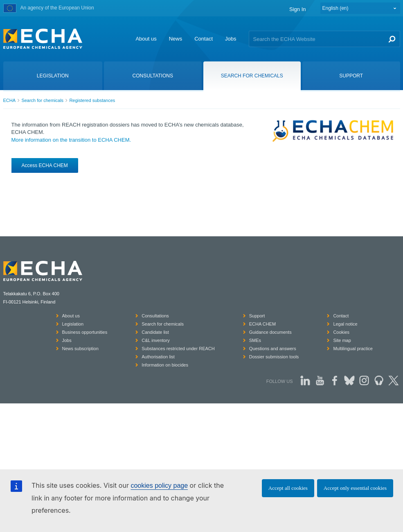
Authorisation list (158, 357)
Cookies (341, 332)
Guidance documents (270, 332)
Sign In (297, 9)
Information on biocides (165, 365)
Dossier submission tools (274, 357)
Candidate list (155, 332)
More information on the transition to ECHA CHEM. (71, 140)
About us (146, 39)
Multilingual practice (353, 349)
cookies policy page (159, 486)
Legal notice (345, 324)
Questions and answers (273, 349)
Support (257, 316)
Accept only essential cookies (355, 488)
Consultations (155, 316)
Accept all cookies (288, 488)
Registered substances (92, 100)
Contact (204, 39)
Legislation (73, 324)
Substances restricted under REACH (178, 349)
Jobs (231, 39)
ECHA (10, 100)
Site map (342, 340)
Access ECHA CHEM (45, 165)
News (176, 39)
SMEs (255, 340)
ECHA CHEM (262, 324)
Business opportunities (85, 332)
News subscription (80, 349)
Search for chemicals (42, 100)
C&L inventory (156, 340)
